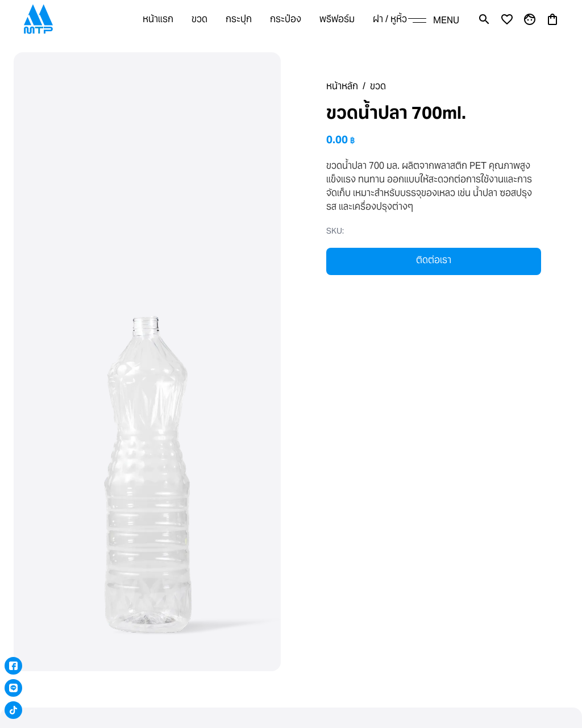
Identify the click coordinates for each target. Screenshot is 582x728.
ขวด (378, 86)
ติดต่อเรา (434, 260)
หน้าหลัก (342, 86)
